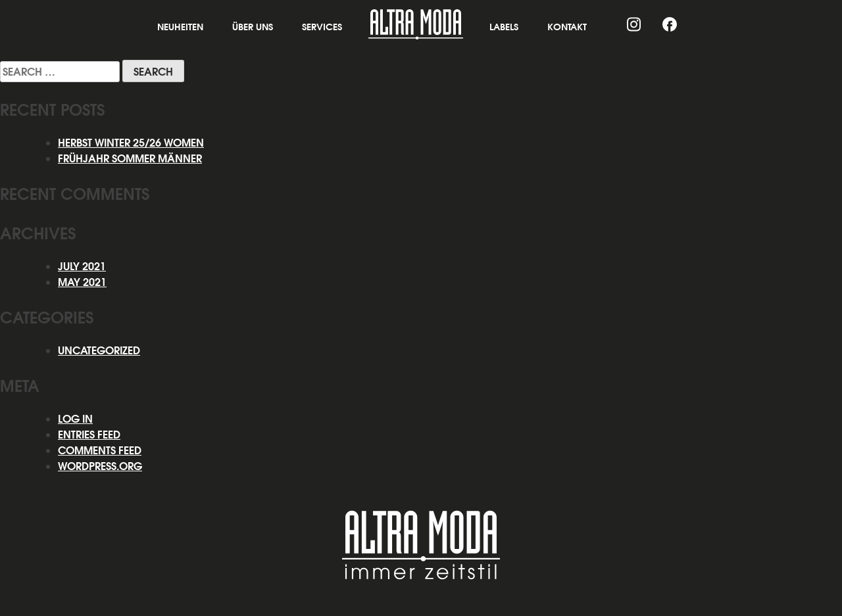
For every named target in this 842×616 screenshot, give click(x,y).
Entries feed (89, 435)
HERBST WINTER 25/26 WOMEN (131, 143)
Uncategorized (99, 350)
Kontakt (567, 27)
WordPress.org (100, 466)
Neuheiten (180, 27)
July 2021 (82, 266)
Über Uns (253, 27)
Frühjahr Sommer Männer (130, 158)
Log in (75, 419)
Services (322, 27)
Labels (504, 27)
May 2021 (82, 282)
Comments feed (100, 450)
